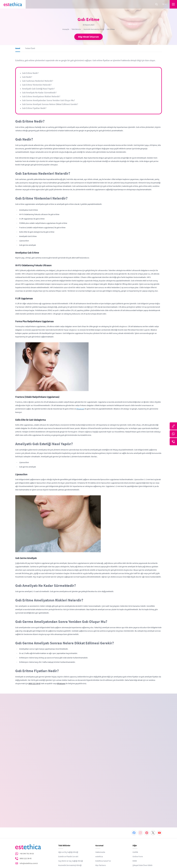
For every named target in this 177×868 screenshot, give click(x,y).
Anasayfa (66, 29)
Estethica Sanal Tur (103, 815)
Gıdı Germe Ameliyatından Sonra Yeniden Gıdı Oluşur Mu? (48, 100)
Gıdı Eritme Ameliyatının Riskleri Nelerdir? (41, 96)
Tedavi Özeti (30, 50)
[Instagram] (140, 787)
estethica (99, 811)
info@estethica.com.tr (29, 818)
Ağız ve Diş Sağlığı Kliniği (68, 806)
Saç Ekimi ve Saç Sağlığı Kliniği (71, 815)
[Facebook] (134, 787)
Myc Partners (101, 820)
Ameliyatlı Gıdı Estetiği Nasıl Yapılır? (38, 89)
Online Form (138, 811)
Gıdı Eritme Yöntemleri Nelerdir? (37, 85)
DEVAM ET (118, 767)
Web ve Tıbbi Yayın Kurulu (143, 824)
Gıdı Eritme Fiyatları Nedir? (34, 108)
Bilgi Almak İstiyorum (88, 37)
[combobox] (113, 723)
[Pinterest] (147, 787)
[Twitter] (153, 787)
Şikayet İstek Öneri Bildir (143, 820)
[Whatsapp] (173, 434)
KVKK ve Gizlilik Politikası (43, 757)
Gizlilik (135, 806)
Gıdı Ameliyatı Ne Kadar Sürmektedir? (39, 93)
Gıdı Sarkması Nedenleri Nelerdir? (38, 81)
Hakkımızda (100, 806)
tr (164, 4)
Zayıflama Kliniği (65, 828)
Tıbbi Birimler (76, 29)
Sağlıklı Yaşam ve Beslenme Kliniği (72, 824)
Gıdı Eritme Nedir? (30, 73)
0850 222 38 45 (34, 684)
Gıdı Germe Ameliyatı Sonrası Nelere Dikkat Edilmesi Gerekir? (50, 104)
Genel (18, 50)
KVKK (135, 815)
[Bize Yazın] (173, 426)
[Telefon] (173, 442)
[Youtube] (159, 787)
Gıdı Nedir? (27, 77)
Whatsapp (61, 684)
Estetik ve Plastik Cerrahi (68, 811)
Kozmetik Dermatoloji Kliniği (94, 29)
